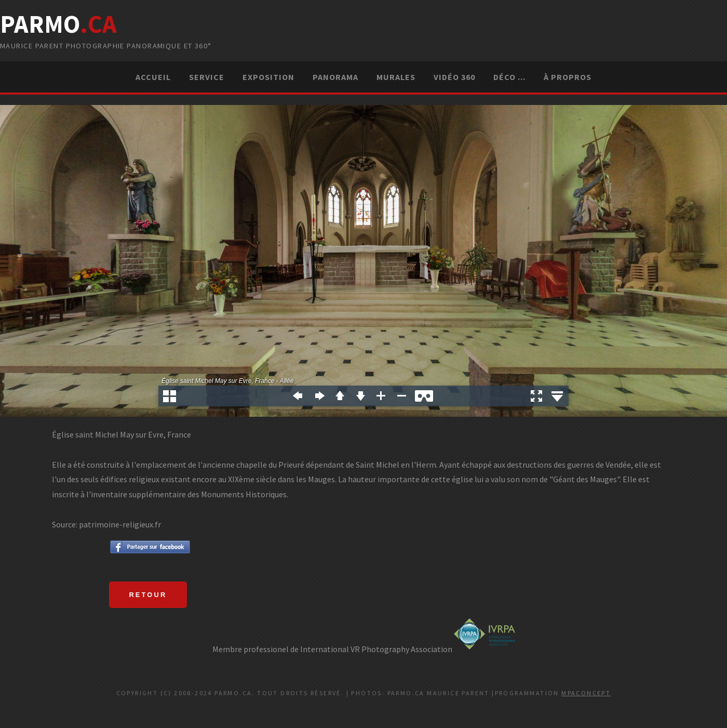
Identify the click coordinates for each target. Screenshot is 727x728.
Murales (396, 77)
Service (207, 77)
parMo (58, 24)
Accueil (153, 77)
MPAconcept (586, 693)
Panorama (335, 77)
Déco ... (509, 77)
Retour (148, 595)
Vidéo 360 (454, 77)
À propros (568, 77)
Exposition (268, 77)
